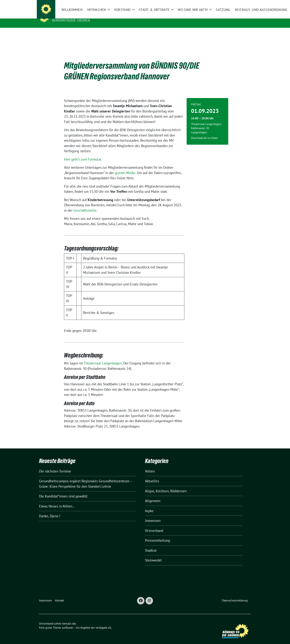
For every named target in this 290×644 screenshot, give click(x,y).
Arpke (149, 505)
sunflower (68, 622)
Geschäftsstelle (85, 205)
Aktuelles (152, 475)
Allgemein (153, 495)
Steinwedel (153, 554)
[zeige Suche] (244, 4)
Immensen (153, 515)
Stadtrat (151, 545)
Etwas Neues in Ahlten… (57, 500)
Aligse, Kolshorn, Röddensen (166, 485)
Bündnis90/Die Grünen (71, 20)
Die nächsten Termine (55, 465)
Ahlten (150, 465)
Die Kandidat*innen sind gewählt (63, 490)
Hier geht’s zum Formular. (83, 154)
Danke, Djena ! (50, 510)
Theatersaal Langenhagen (103, 357)
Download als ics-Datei (204, 132)
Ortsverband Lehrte (73, 15)
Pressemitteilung (157, 535)
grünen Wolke (125, 167)
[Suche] (239, 4)
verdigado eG (103, 622)
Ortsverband (154, 525)
